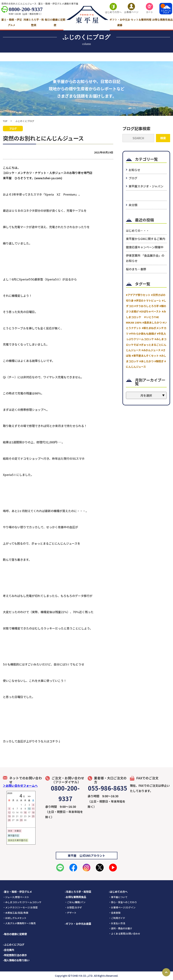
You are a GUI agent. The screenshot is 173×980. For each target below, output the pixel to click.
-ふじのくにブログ (14, 944)
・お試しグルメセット (15, 918)
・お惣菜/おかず (73, 907)
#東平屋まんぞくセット (145, 355)
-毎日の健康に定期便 (15, 934)
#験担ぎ (159, 361)
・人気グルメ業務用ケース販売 (19, 923)
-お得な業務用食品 (75, 897)
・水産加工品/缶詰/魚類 (16, 913)
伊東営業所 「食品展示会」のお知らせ (145, 258)
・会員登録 (115, 913)
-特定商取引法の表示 (15, 955)
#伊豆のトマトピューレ (148, 300)
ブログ (133, 178)
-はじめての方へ (118, 892)
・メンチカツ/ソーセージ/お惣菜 (20, 907)
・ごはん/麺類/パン (75, 902)
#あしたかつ (146, 361)
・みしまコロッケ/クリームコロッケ (22, 902)
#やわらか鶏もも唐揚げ (143, 333)
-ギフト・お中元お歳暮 (78, 924)
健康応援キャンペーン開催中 (145, 247)
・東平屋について (118, 897)
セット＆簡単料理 (141, 20)
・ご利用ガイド (117, 918)
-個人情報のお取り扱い (16, 960)
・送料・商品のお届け (120, 928)
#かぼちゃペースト (150, 311)
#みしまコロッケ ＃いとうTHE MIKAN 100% (146, 317)
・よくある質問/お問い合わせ (124, 934)
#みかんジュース (151, 350)
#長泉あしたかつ (152, 322)
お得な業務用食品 (162, 20)
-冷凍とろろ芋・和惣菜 (78, 892)
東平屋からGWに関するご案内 (146, 239)
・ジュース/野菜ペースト (16, 897)
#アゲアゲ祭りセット (138, 295)
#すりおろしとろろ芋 (146, 306)
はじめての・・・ (137, 231)
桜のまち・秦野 (136, 269)
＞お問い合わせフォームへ (20, 785)
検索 (163, 138)
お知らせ (134, 170)
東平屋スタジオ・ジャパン (146, 186)
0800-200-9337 (26, 9)
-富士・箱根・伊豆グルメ (17, 892)
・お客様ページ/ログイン (122, 907)
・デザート (71, 913)
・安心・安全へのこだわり (123, 902)
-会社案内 (9, 950)
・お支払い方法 (117, 923)
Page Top (166, 972)
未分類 (133, 205)
